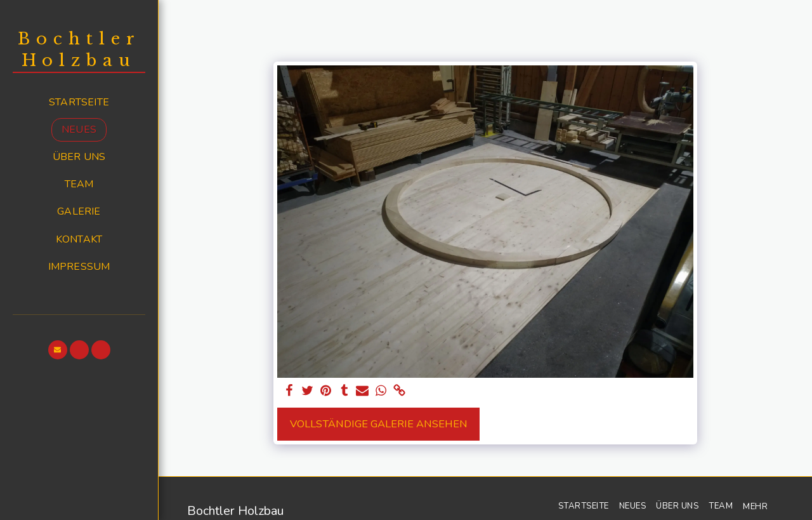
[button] (58, 350)
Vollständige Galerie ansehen (379, 424)
